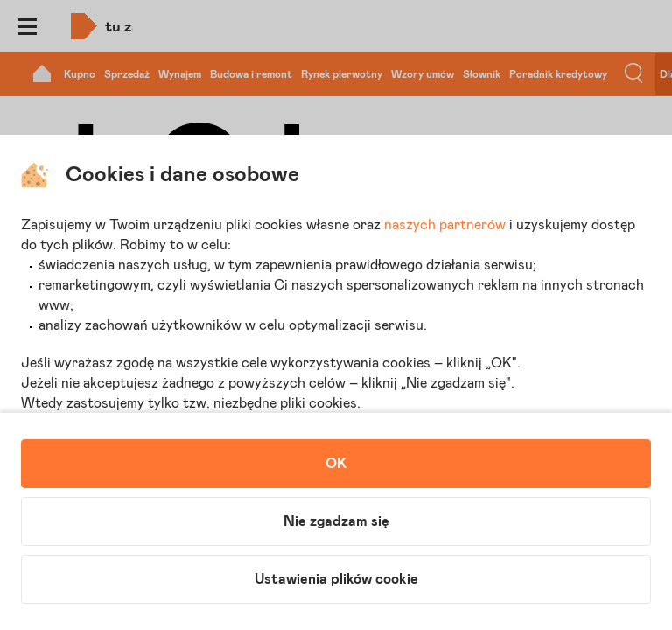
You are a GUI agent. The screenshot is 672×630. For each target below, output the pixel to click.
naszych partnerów (445, 225)
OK (336, 464)
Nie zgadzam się (336, 521)
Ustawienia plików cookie (336, 579)
